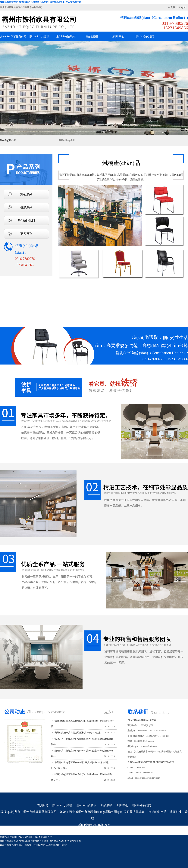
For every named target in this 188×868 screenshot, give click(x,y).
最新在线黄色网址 (9, 845)
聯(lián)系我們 (142, 805)
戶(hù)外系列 (26, 221)
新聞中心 (122, 805)
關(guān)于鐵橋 (62, 805)
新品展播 (106, 805)
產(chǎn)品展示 (86, 805)
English (183, 7)
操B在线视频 (25, 845)
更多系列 (26, 234)
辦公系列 (26, 194)
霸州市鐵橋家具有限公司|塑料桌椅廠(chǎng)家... (78, 733)
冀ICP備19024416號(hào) (94, 825)
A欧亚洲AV (61, 845)
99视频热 (50, 845)
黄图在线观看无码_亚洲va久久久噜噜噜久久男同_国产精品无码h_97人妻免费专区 (41, 2)
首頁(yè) (42, 805)
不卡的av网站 (39, 845)
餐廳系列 (26, 207)
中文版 (172, 7)
